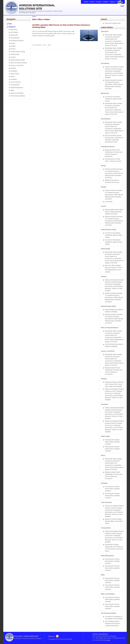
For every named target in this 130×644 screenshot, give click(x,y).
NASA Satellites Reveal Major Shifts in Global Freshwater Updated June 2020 (114, 212)
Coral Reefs (109, 202)
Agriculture (14, 30)
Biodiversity (14, 35)
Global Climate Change (18, 52)
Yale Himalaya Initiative (18, 96)
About (92, 2)
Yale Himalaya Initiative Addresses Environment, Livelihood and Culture (113, 623)
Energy (13, 43)
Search (112, 2)
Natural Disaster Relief (18, 60)
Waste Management (17, 88)
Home (86, 2)
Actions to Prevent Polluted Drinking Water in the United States (114, 521)
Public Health (15, 74)
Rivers (13, 76)
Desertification (15, 38)
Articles (106, 2)
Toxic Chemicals (16, 82)
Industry (13, 57)
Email (108, 640)
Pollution (13, 68)
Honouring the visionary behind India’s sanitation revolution (112, 442)
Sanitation (14, 79)
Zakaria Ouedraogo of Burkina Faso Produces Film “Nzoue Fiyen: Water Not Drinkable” (114, 384)
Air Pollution (14, 32)
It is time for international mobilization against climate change (114, 99)
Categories (12, 27)
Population (14, 71)
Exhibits (13, 46)
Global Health (15, 54)
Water (13, 90)
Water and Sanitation (17, 93)
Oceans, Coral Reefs (17, 65)
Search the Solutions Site (113, 23)
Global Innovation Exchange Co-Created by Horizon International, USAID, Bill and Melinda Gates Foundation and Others (114, 84)
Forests (13, 49)
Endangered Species (17, 41)
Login (122, 6)
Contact (98, 2)
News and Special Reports (19, 63)
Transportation (15, 85)
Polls (10, 24)
